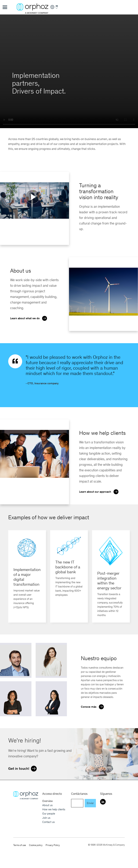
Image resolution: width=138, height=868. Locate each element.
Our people (49, 814)
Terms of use (20, 845)
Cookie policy (36, 845)
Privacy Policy (53, 845)
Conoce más (93, 706)
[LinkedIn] (103, 802)
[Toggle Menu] (5, 7)
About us (47, 805)
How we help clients (54, 809)
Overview (48, 801)
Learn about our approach (100, 491)
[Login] (54, 8)
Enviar (90, 803)
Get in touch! (23, 768)
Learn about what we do (29, 318)
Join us (46, 818)
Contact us (48, 822)
